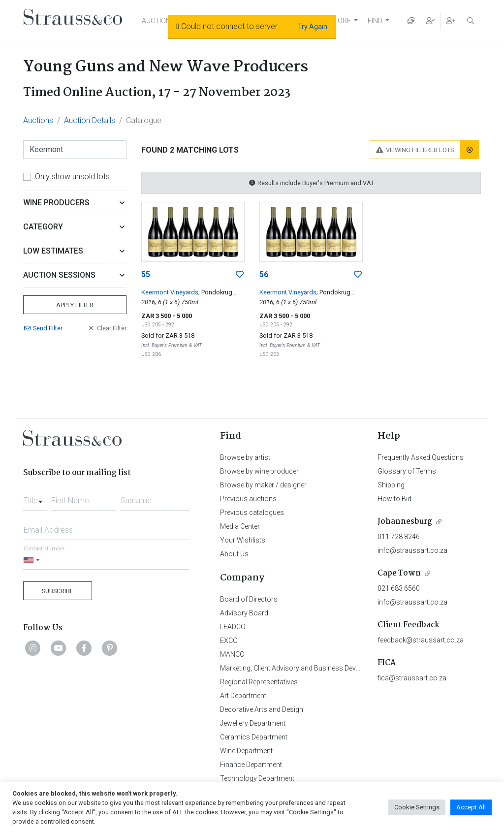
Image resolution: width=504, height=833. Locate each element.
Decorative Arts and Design (262, 709)
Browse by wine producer (259, 471)
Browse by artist (245, 457)
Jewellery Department (253, 723)
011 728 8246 (399, 537)
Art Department (243, 696)
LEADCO (233, 627)
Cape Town (399, 573)
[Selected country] (33, 560)
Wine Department (246, 751)
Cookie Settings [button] (417, 807)
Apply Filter (75, 305)
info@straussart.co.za (412, 550)
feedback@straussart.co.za (421, 640)
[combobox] (35, 498)
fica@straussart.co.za (412, 678)
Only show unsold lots (72, 176)
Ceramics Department (254, 737)
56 (264, 274)
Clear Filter (107, 328)
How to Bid (394, 499)
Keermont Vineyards (170, 292)
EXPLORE (336, 21)
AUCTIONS (158, 21)
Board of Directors (249, 599)
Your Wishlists (243, 540)
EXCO (229, 641)
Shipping (391, 485)
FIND (375, 21)
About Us (234, 554)
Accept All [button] (471, 807)
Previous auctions (248, 499)
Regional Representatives (259, 682)
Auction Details (90, 120)
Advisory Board (244, 613)
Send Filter (43, 328)
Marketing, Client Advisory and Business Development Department (321, 668)
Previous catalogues (252, 513)
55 (146, 274)
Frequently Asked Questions (421, 457)
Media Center (240, 526)
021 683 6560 (399, 588)
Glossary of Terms (407, 471)
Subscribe (58, 591)
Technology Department (257, 778)
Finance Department (251, 765)
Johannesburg (405, 522)
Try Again (313, 27)
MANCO (232, 654)
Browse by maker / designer (263, 485)
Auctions (38, 120)
